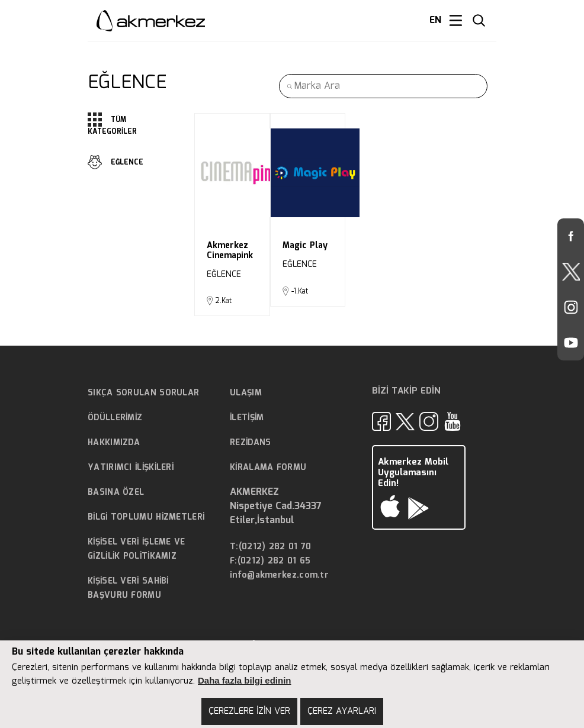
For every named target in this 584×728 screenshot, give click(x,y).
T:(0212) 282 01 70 (270, 547)
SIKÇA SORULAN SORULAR (143, 393)
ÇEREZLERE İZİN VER (249, 711)
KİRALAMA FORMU (268, 468)
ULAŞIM (246, 393)
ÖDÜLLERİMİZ (115, 418)
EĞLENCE (115, 162)
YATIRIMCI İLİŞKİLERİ (131, 468)
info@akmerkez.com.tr (279, 576)
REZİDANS (250, 443)
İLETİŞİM (247, 418)
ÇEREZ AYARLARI (342, 711)
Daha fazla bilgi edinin (245, 680)
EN (435, 21)
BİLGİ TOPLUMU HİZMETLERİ (146, 517)
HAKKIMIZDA (114, 443)
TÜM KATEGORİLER (112, 125)
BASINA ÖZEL (116, 492)
